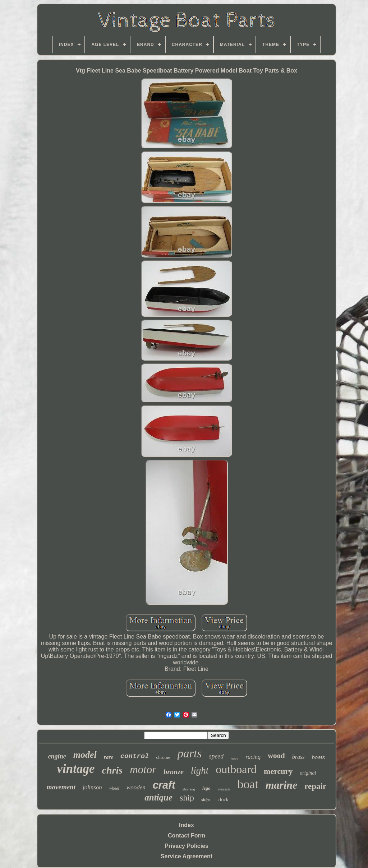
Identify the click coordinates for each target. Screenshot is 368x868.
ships (206, 800)
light (200, 770)
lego (206, 788)
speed (216, 756)
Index (187, 825)
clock (223, 800)
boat (248, 784)
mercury (278, 771)
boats (318, 757)
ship (187, 798)
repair (315, 786)
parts (190, 753)
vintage (76, 769)
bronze (174, 772)
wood (276, 756)
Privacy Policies (187, 846)
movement (61, 787)
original (308, 773)
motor (143, 769)
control (135, 756)
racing (253, 757)
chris (112, 770)
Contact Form (187, 835)
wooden (136, 787)
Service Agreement (187, 856)
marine (281, 785)
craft (164, 785)
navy (234, 758)
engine (57, 756)
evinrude (224, 789)
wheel (114, 788)
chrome (163, 757)
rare (109, 757)
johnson (92, 787)
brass (298, 757)
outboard (236, 769)
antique (158, 797)
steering (189, 789)
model (85, 755)
